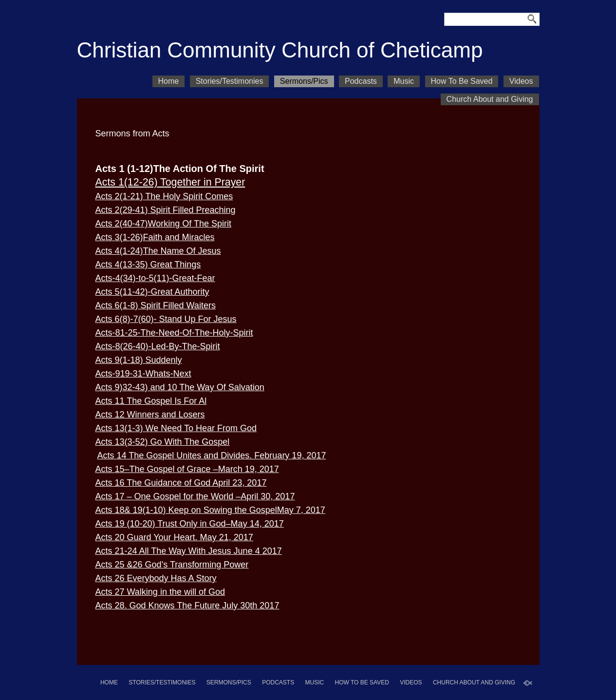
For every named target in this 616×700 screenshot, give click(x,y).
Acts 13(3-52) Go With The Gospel (163, 442)
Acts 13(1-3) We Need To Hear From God (176, 428)
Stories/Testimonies (230, 81)
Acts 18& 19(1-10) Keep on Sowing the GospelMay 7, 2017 (210, 510)
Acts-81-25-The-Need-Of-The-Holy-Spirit (174, 333)
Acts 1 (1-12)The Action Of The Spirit (180, 169)
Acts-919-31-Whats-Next (143, 374)
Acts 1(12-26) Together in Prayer (170, 182)
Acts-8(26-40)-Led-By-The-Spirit (158, 346)
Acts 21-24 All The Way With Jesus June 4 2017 (189, 551)
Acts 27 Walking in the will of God (160, 592)
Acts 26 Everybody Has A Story (156, 578)
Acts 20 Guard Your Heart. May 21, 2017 (174, 537)
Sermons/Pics (304, 81)
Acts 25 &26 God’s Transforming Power (172, 565)
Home (169, 81)
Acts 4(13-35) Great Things (148, 265)
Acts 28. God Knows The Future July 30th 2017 (187, 605)
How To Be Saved (462, 81)
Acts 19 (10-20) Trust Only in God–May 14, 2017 (190, 524)
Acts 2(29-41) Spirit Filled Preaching (166, 210)
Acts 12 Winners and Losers (150, 415)
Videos (521, 81)
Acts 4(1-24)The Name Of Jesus (158, 251)
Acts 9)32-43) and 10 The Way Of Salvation (180, 387)
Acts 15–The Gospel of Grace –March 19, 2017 (187, 469)
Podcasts (361, 81)
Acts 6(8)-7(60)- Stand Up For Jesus (166, 319)
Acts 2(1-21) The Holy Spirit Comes (164, 196)
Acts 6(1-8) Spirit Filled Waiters (156, 305)
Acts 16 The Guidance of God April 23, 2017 (181, 483)
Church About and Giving (490, 99)
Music (404, 81)
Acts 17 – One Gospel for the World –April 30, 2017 (195, 496)
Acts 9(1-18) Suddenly (139, 360)
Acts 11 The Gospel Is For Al (151, 401)
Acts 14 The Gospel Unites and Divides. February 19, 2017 (212, 455)
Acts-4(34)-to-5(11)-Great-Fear (155, 278)
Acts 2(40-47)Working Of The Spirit (163, 224)
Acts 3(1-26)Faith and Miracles (155, 237)
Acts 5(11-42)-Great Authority (152, 292)
